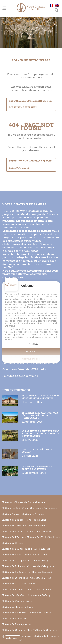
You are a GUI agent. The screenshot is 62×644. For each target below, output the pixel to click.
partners (26, 294)
